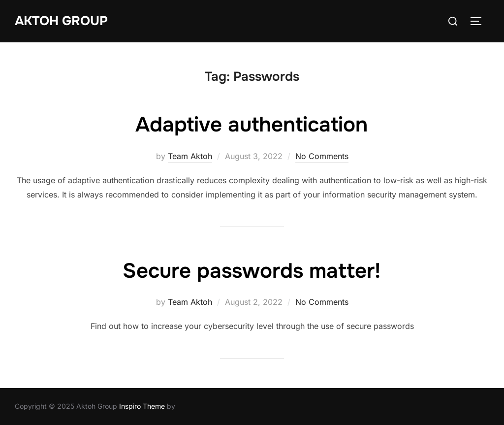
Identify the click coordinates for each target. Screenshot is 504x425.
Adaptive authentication (252, 125)
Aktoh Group (61, 21)
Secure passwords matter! (252, 271)
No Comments (322, 156)
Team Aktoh (190, 156)
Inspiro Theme (142, 406)
